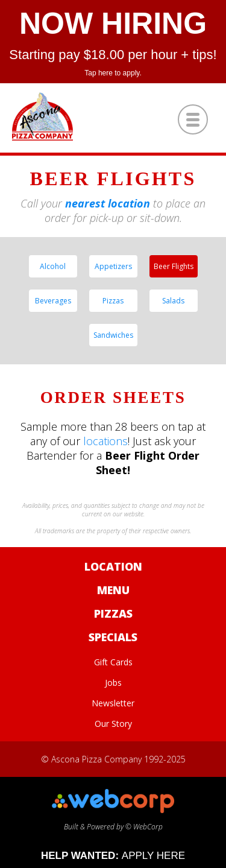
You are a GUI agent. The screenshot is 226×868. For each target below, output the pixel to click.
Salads (173, 301)
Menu (113, 590)
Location (113, 566)
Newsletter (113, 703)
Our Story (113, 724)
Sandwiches (113, 335)
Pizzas (113, 301)
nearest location (108, 203)
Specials (113, 637)
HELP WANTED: (113, 856)
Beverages (53, 301)
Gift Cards (113, 662)
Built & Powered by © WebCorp (113, 822)
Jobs (113, 683)
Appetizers (113, 266)
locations (105, 441)
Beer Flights (174, 266)
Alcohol (53, 266)
